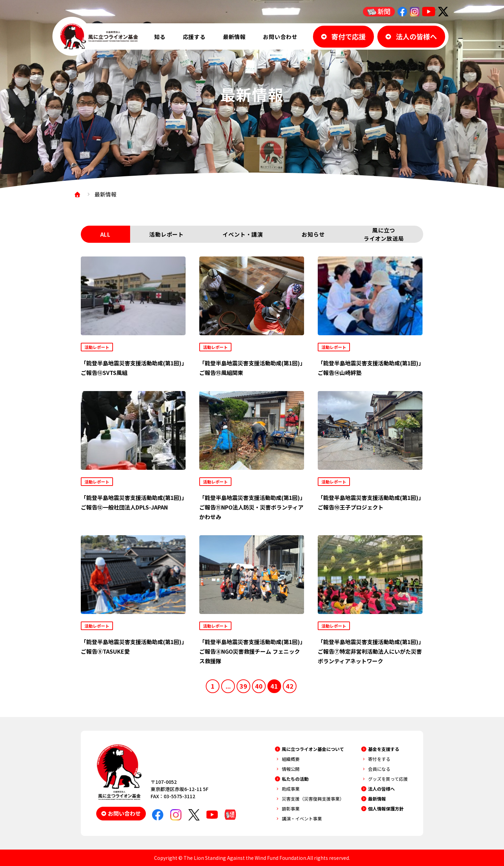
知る (160, 37)
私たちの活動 (295, 779)
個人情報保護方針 (386, 809)
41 (274, 686)
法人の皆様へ (381, 789)
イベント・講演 (243, 234)
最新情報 (234, 37)
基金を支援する (384, 749)
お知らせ (313, 234)
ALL (105, 234)
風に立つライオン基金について (313, 749)
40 (259, 686)
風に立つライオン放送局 (384, 234)
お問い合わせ (280, 37)
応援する (194, 37)
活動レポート (167, 234)
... (228, 686)
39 (243, 686)
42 (290, 686)
